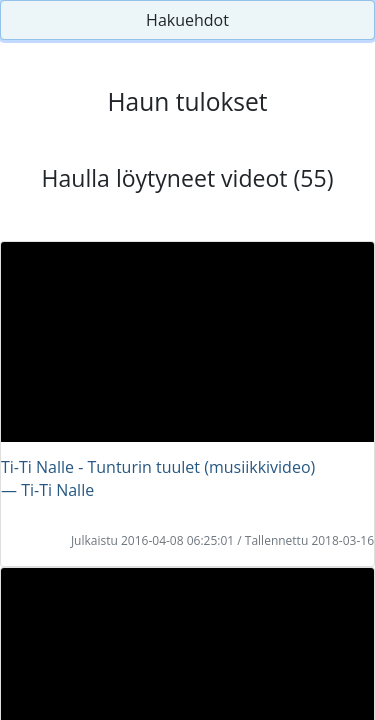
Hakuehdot (187, 20)
